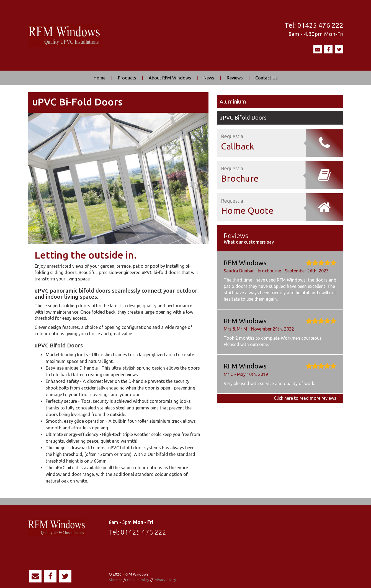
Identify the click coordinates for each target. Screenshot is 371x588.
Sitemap (116, 580)
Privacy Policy (165, 580)
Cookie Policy (138, 580)
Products (127, 78)
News (209, 78)
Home (100, 78)
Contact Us (266, 78)
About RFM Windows (170, 78)
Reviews (235, 78)
